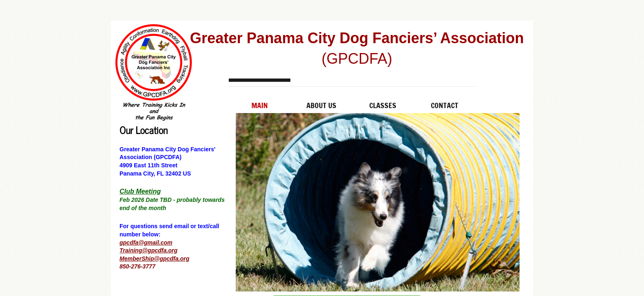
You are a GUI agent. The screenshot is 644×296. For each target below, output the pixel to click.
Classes (383, 105)
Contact (445, 105)
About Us (321, 105)
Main (260, 105)
